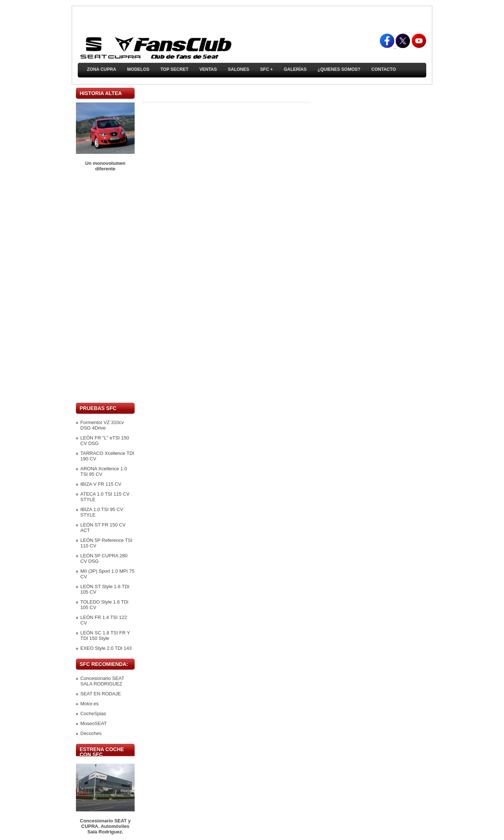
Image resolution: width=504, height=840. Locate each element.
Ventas (208, 69)
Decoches (91, 733)
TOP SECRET (174, 69)
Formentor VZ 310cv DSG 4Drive (102, 425)
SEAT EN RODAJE (101, 694)
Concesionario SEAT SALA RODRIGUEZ (102, 681)
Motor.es (90, 704)
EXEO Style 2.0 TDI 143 (106, 648)
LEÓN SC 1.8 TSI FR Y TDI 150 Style (105, 636)
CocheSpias (93, 714)
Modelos (138, 69)
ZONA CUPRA (102, 69)
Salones (238, 69)
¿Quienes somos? (339, 69)
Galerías (295, 69)
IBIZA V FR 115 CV (101, 484)
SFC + (266, 69)
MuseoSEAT (94, 723)
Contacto (384, 69)
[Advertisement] (105, 287)
